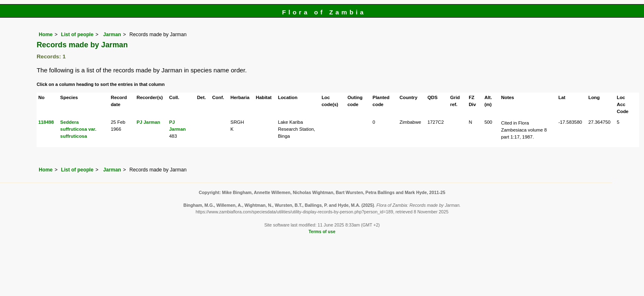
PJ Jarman (148, 122)
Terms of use (322, 231)
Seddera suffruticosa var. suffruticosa (78, 129)
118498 (46, 122)
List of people (77, 35)
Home (46, 35)
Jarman (112, 35)
